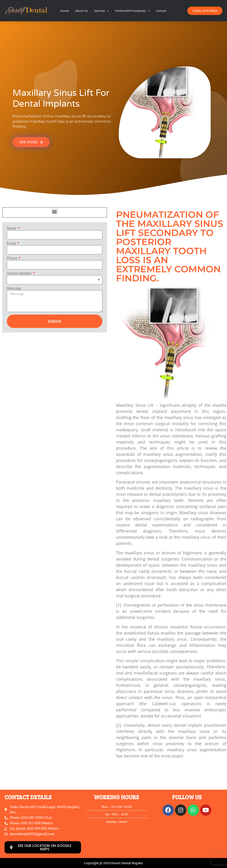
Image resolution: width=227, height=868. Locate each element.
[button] (55, 211)
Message (14, 288)
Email (12, 243)
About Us (81, 11)
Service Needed (20, 273)
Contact (161, 11)
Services (101, 11)
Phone (12, 258)
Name (12, 228)
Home (65, 11)
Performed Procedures (132, 11)
